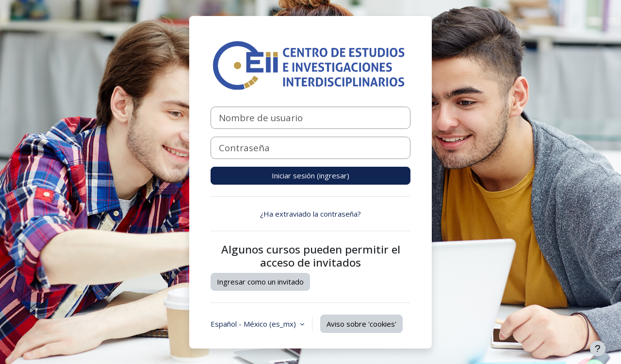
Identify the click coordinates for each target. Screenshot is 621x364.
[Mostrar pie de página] (598, 348)
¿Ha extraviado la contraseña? (310, 214)
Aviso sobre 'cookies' (361, 324)
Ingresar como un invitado (260, 282)
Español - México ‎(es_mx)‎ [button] (254, 324)
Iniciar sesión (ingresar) (310, 175)
